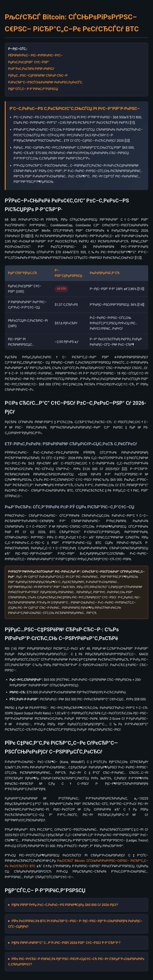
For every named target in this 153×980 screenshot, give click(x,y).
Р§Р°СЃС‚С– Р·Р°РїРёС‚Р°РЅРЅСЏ (33, 89)
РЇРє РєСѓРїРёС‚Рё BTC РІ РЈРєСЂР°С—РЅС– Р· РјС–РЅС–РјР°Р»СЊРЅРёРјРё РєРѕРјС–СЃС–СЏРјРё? (75, 924)
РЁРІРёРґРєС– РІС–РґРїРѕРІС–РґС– (35, 55)
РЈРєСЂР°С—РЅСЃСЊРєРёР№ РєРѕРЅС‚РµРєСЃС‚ (45, 82)
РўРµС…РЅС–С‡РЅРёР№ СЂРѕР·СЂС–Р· (38, 76)
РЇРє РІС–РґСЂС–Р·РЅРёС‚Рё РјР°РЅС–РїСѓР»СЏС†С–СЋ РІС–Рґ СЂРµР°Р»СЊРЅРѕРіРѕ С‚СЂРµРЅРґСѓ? (76, 962)
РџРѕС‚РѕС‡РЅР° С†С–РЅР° (29, 62)
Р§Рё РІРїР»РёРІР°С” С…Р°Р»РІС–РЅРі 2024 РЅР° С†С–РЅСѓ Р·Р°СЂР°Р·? (66, 943)
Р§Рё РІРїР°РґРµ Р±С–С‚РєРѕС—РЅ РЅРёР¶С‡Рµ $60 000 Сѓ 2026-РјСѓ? (65, 905)
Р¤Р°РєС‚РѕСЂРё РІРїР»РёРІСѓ (31, 69)
